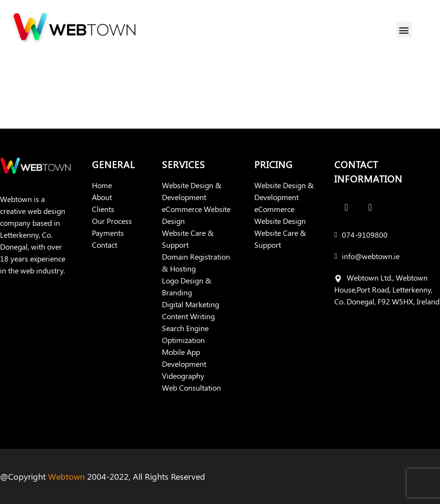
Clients (103, 209)
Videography (183, 376)
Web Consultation (191, 388)
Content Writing (188, 316)
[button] (404, 30)
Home (102, 185)
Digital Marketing (190, 304)
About (102, 197)
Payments (108, 233)
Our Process (112, 221)
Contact (105, 245)
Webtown (66, 476)
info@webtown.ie (371, 256)
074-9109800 (365, 235)
